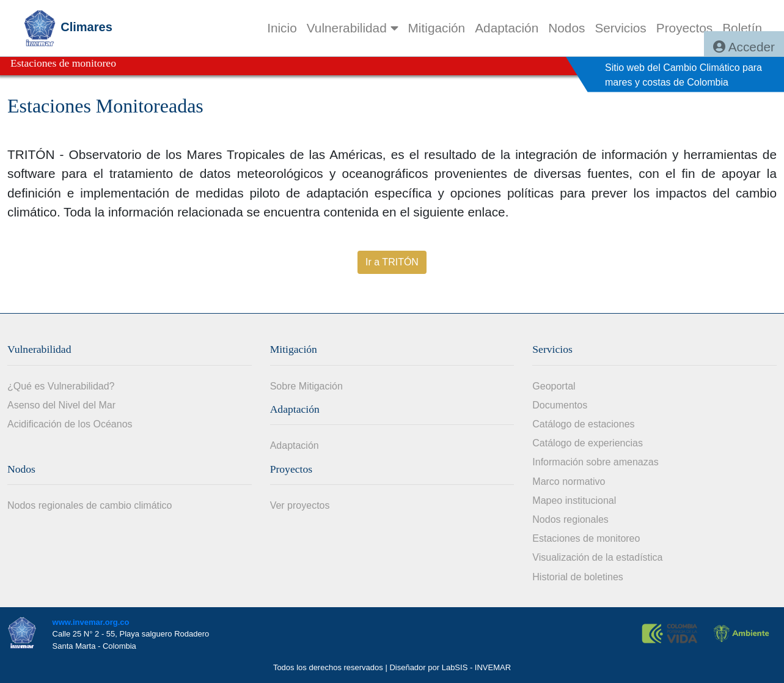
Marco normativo (569, 482)
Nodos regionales (570, 519)
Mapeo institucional (574, 500)
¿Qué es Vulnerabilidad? (61, 386)
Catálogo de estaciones (583, 424)
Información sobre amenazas (595, 462)
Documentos (560, 405)
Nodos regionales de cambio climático (90, 505)
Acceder (744, 47)
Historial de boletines (578, 577)
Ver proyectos (300, 505)
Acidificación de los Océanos (70, 424)
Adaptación (295, 445)
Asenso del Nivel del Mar (61, 405)
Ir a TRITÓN (392, 262)
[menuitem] (282, 28)
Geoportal (554, 386)
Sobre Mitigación (306, 386)
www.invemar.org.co (91, 622)
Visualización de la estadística (597, 557)
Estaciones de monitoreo (586, 538)
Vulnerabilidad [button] (353, 28)
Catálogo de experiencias (588, 443)
